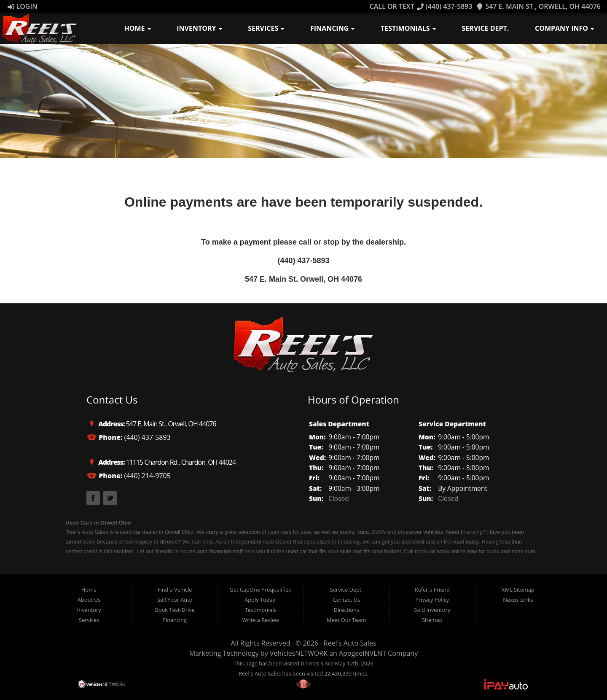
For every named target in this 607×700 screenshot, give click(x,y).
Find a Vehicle (175, 590)
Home (138, 28)
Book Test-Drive (175, 610)
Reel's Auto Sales (350, 643)
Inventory (199, 28)
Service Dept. (485, 28)
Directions (347, 610)
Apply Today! (261, 600)
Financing (332, 28)
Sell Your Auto (175, 600)
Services (266, 28)
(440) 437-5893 (303, 261)
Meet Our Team (346, 620)
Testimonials (408, 28)
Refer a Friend (432, 590)
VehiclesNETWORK (299, 653)
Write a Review (261, 620)
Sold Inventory (432, 610)
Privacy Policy (432, 600)
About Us (89, 600)
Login (23, 6)
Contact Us (346, 600)
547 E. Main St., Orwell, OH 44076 (539, 6)
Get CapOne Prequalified (261, 590)
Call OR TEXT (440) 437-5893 (421, 6)
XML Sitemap (518, 590)
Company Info (564, 28)
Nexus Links (518, 600)
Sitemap (432, 620)
